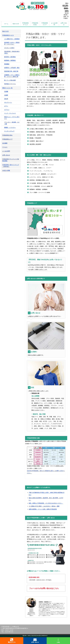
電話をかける (12, 641)
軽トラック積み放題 (10, 80)
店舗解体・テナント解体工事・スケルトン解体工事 (12, 76)
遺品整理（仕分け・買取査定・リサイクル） (12, 43)
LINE (58, 641)
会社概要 (5, 143)
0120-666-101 (66, 8)
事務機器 (7, 64)
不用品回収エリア (45, 24)
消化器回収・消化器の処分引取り (12, 52)
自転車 (6, 99)
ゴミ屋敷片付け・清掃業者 (12, 39)
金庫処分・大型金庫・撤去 (12, 68)
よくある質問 (54, 24)
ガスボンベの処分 (9, 48)
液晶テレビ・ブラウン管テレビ (12, 118)
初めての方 (16, 24)
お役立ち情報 (6, 170)
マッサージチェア (9, 131)
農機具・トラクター (10, 128)
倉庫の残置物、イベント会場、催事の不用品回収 (43, 509)
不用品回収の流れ (35, 24)
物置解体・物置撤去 (10, 60)
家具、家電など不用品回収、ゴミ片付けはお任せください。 (46, 503)
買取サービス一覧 (7, 88)
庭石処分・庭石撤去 (10, 57)
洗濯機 (6, 92)
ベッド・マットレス (10, 113)
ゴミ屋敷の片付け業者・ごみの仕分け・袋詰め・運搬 (44, 506)
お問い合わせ (64, 24)
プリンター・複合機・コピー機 (12, 123)
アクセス (5, 147)
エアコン (7, 110)
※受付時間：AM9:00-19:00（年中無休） (41, 579)
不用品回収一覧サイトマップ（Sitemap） (11, 166)
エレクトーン (8, 102)
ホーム (6, 24)
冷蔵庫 (6, 95)
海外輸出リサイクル (10, 84)
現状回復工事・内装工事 (11, 71)
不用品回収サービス (25, 24)
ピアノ (6, 106)
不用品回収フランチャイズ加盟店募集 (11, 160)
